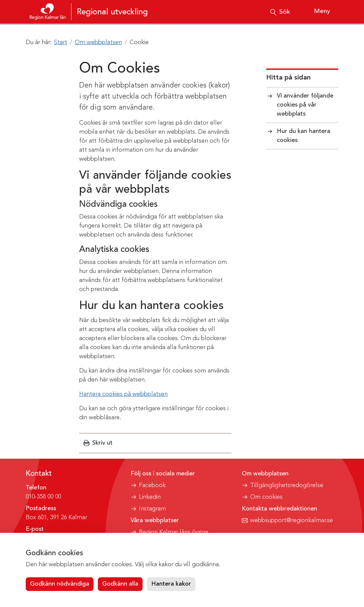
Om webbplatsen (98, 42)
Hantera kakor (171, 584)
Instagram (152, 509)
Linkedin (150, 497)
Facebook (152, 485)
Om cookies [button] (266, 497)
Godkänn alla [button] (120, 584)
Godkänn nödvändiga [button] (60, 584)
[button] (98, 443)
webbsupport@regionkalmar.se (292, 520)
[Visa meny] (316, 12)
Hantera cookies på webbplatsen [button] (123, 394)
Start (61, 42)
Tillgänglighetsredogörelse (287, 485)
